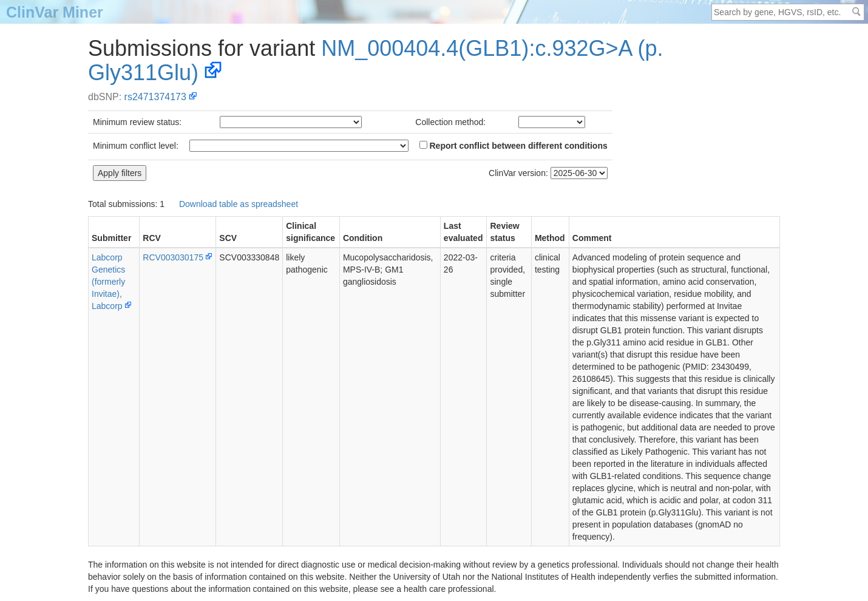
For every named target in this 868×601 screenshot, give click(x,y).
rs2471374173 (155, 97)
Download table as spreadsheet (239, 204)
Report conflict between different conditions (514, 146)
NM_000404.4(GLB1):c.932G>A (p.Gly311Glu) (376, 60)
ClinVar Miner (55, 12)
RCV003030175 (173, 257)
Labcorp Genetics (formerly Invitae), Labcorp (108, 282)
